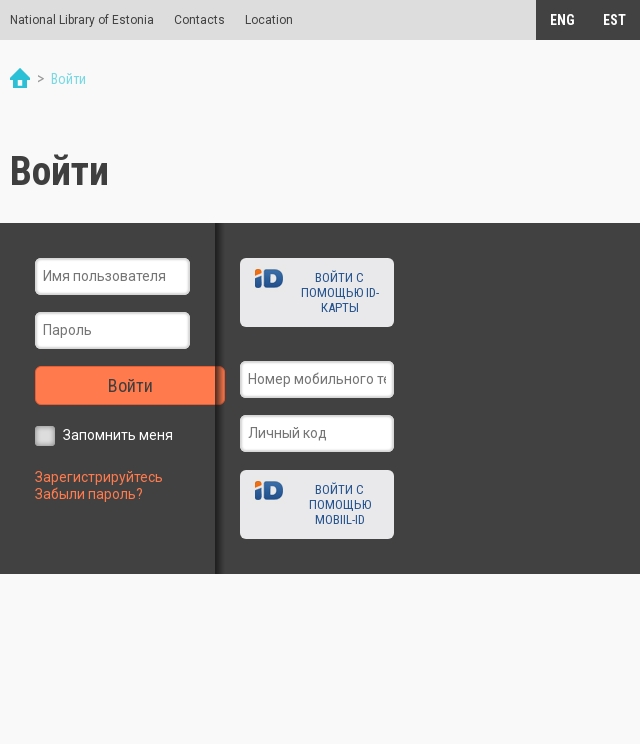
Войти (130, 385)
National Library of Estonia (82, 20)
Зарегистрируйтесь (99, 477)
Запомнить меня (118, 435)
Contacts (199, 20)
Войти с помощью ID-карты (340, 292)
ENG (562, 20)
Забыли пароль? (89, 494)
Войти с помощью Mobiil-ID (340, 504)
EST (614, 20)
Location (269, 20)
